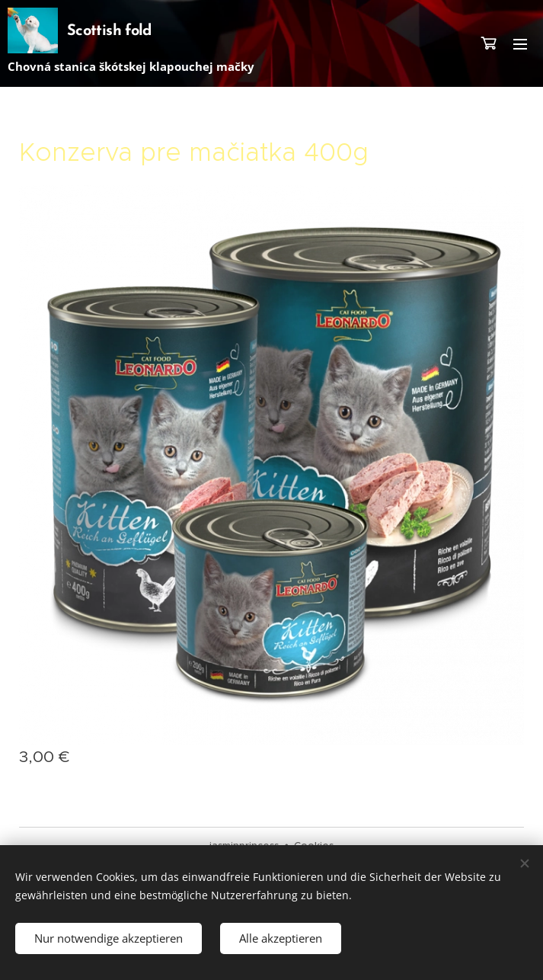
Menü (520, 44)
